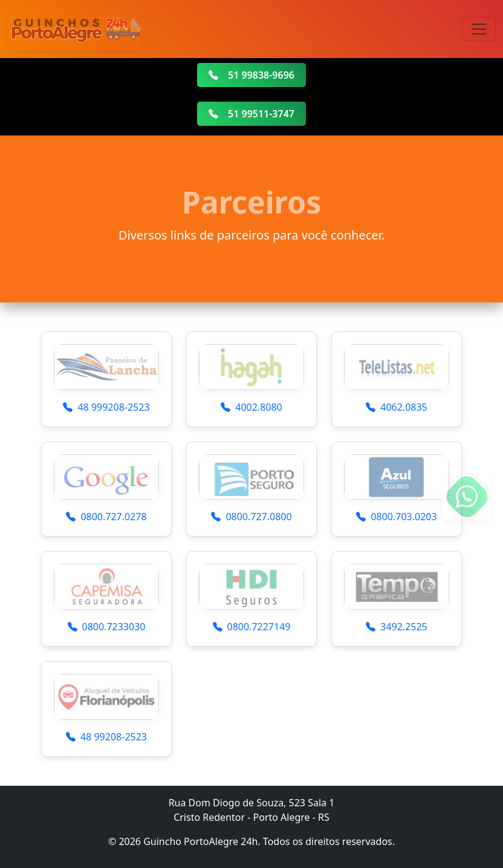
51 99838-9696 (251, 75)
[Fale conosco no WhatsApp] (467, 497)
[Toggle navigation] (479, 29)
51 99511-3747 (251, 114)
